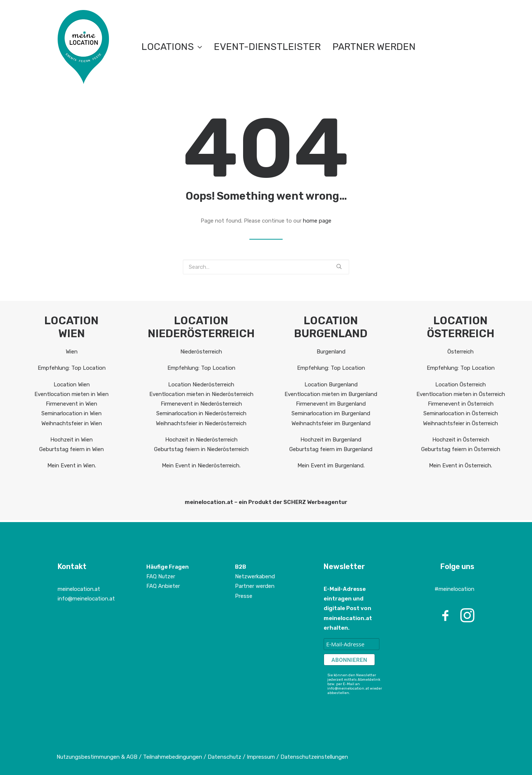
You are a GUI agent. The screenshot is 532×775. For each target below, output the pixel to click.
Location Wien (72, 385)
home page (317, 221)
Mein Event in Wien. (72, 466)
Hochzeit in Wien (71, 440)
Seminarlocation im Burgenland (331, 413)
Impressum (262, 757)
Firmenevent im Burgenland (331, 404)
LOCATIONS (172, 47)
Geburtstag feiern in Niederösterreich (201, 449)
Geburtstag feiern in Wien (71, 449)
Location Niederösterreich (201, 385)
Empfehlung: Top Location (72, 368)
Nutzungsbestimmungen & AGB (97, 757)
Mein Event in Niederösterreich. (201, 466)
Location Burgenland (331, 385)
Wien (72, 352)
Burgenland (331, 352)
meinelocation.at (79, 589)
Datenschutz (224, 757)
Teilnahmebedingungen (173, 757)
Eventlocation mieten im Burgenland (331, 394)
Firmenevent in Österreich (461, 404)
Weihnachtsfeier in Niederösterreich (201, 423)
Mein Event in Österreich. (461, 466)
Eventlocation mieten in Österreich (461, 394)
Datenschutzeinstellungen (314, 757)
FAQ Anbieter (163, 586)
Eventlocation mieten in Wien (71, 394)
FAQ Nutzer (161, 576)
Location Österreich (461, 385)
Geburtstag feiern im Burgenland (331, 449)
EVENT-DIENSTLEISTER (267, 47)
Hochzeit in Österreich (461, 440)
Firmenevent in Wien (71, 404)
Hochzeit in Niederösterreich (201, 440)
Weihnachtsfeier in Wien (72, 423)
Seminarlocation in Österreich (461, 413)
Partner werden (374, 47)
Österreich (461, 352)
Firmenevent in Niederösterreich (201, 404)
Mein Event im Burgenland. (331, 466)
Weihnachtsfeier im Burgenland (331, 423)
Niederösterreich (201, 352)
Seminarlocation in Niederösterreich (201, 413)
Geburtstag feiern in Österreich (461, 449)
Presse (244, 596)
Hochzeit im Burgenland (331, 440)
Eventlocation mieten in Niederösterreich (201, 394)
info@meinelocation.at (86, 599)
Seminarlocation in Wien (71, 413)
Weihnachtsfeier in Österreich (461, 423)
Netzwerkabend (255, 576)
